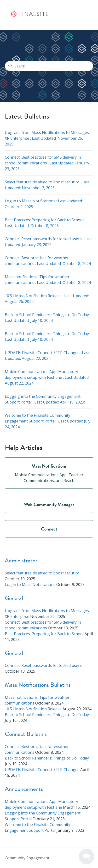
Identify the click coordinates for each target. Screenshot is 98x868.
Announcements (24, 789)
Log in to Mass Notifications (30, 585)
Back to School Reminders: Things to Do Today (47, 715)
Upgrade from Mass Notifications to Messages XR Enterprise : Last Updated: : (47, 138)
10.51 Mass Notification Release (33, 709)
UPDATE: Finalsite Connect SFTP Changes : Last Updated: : (47, 356)
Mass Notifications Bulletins (38, 685)
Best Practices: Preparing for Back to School (44, 634)
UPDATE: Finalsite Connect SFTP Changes (42, 770)
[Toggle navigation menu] (85, 15)
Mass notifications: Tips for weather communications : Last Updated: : (48, 280)
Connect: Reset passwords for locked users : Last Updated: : (48, 242)
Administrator (21, 560)
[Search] (49, 66)
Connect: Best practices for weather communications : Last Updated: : (48, 261)
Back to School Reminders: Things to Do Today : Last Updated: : (48, 318)
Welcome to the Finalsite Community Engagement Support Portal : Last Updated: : (48, 421)
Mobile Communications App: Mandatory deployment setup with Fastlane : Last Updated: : (47, 377)
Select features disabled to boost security (42, 573)
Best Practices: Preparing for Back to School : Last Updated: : (45, 223)
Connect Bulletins (26, 734)
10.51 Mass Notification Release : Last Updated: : (47, 299)
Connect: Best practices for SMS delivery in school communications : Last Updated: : (47, 163)
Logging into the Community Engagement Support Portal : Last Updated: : (45, 399)
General (14, 598)
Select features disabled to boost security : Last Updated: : (47, 185)
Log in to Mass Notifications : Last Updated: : (44, 204)
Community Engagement (27, 858)
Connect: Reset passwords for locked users (43, 665)
